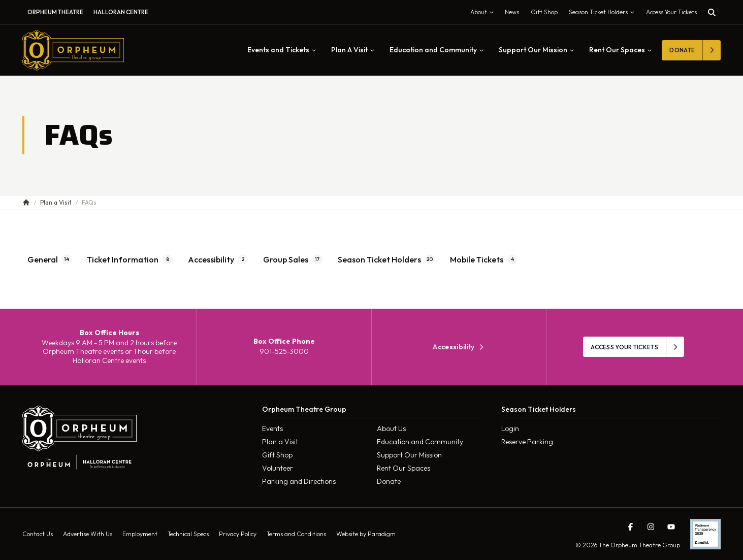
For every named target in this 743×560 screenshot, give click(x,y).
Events (272, 429)
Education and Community (437, 50)
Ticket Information (130, 259)
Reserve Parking (527, 442)
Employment (140, 534)
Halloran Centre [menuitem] (121, 12)
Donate (389, 481)
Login (510, 429)
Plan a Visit (280, 442)
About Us (391, 429)
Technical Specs (188, 534)
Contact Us (38, 534)
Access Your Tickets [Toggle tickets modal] (671, 12)
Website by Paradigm (366, 534)
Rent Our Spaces (620, 50)
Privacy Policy (238, 534)
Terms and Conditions (296, 534)
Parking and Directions (299, 481)
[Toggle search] (712, 12)
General (50, 259)
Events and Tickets (282, 50)
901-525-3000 (284, 351)
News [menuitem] (512, 12)
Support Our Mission (536, 50)
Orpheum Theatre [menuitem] (55, 12)
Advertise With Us (88, 534)
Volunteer (278, 468)
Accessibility (218, 259)
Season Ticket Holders (604, 14)
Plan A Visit (353, 50)
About (484, 14)
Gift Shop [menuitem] (544, 12)
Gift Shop (277, 455)
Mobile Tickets (484, 259)
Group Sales (293, 259)
